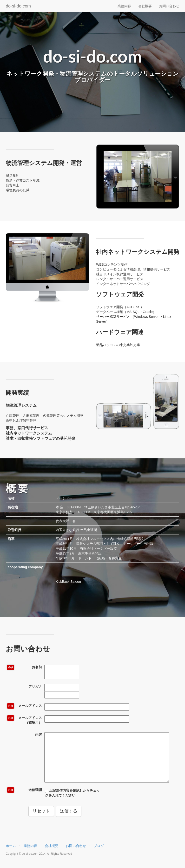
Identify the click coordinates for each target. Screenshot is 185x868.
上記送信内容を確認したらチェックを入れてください (72, 793)
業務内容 (124, 6)
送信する (69, 811)
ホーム (11, 846)
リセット (41, 811)
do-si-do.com (18, 6)
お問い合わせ (169, 6)
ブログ (99, 846)
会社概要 (145, 6)
